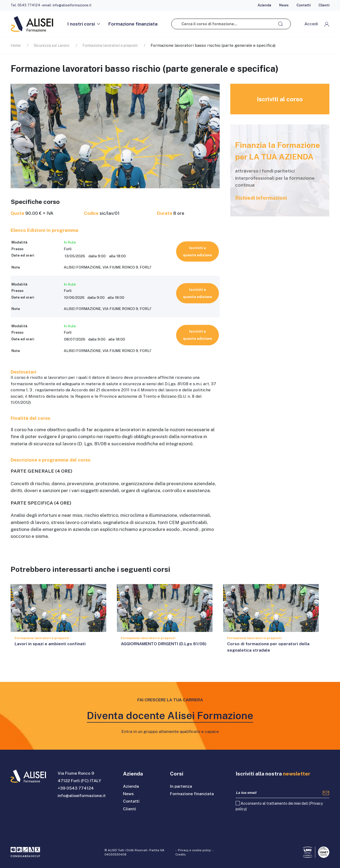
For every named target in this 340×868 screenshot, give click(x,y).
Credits (180, 854)
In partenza (181, 786)
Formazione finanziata (133, 24)
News (284, 5)
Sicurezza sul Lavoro (52, 45)
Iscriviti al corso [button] (280, 99)
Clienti (324, 5)
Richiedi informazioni (261, 198)
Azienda (264, 5)
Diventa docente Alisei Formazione (170, 716)
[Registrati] (326, 793)
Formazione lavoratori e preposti (110, 45)
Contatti (303, 5)
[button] (317, 24)
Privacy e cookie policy (194, 850)
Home (16, 45)
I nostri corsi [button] (84, 24)
